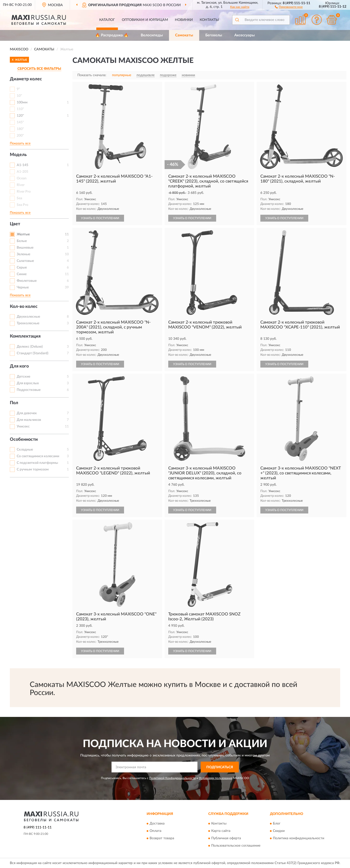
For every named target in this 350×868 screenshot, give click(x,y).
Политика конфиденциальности (299, 838)
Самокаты (184, 35)
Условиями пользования (216, 778)
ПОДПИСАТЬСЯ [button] (220, 767)
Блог (277, 824)
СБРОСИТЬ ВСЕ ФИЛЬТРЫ (39, 69)
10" (19, 96)
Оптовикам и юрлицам (145, 20)
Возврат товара (162, 838)
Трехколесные (28, 323)
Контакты (209, 20)
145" (20, 122)
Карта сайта (221, 831)
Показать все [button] (20, 143)
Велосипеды (152, 35)
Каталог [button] (107, 20)
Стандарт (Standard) (33, 353)
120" (20, 116)
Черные (23, 287)
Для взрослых (28, 383)
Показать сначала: (92, 75)
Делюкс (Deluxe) (30, 347)
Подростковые (29, 390)
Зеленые (23, 254)
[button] (289, 7)
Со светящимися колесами (38, 456)
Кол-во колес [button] (24, 307)
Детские (23, 377)
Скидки (279, 831)
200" (20, 136)
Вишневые (25, 248)
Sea (19, 198)
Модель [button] (18, 155)
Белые (22, 241)
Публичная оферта (226, 838)
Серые (22, 268)
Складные (25, 450)
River (21, 185)
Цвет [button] (15, 224)
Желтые (23, 234)
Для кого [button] (19, 366)
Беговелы (214, 35)
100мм (22, 102)
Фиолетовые (27, 281)
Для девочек (27, 413)
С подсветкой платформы (37, 463)
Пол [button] (14, 403)
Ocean (22, 178)
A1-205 (22, 172)
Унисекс (23, 427)
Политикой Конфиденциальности (172, 778)
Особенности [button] (24, 440)
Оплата (155, 831)
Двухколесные (28, 317)
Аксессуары (245, 35)
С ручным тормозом (33, 470)
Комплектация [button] (25, 336)
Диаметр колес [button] (26, 79)
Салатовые (25, 261)
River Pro (24, 192)
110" (20, 109)
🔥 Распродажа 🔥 (112, 35)
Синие (22, 274)
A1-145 (22, 165)
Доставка (157, 824)
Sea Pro (22, 205)
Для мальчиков (29, 420)
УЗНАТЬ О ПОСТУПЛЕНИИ (100, 218)
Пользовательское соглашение (236, 846)
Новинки (184, 20)
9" (18, 89)
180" (20, 129)
